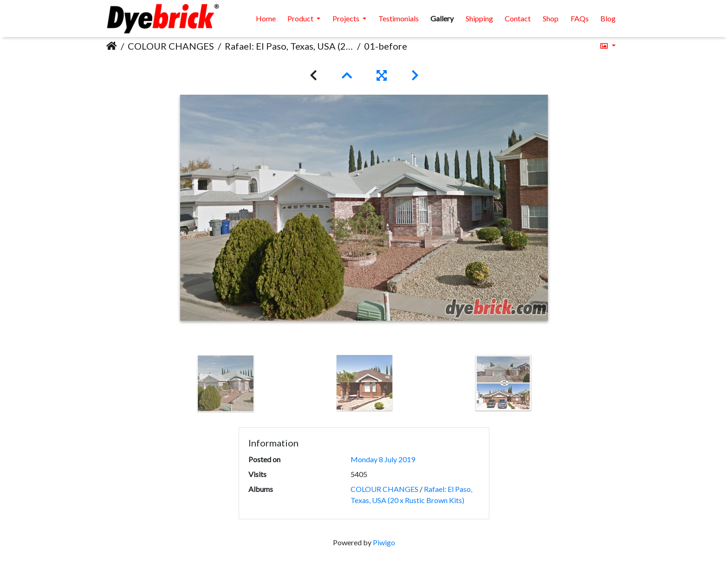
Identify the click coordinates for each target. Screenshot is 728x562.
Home (266, 18)
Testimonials (399, 18)
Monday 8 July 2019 (383, 459)
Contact (518, 18)
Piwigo (384, 542)
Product (301, 18)
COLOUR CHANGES (171, 46)
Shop (551, 18)
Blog (608, 18)
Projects (347, 18)
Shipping (479, 18)
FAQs (580, 18)
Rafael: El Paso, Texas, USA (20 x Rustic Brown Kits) (289, 46)
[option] (226, 383)
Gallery (442, 18)
